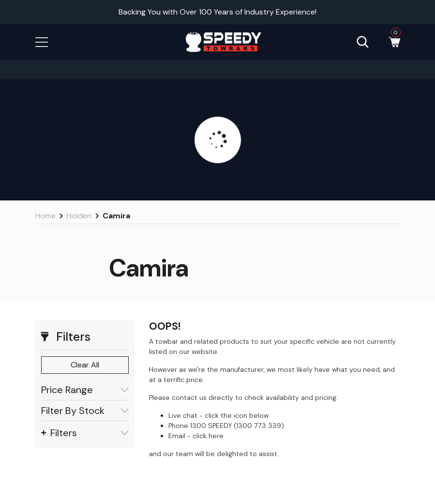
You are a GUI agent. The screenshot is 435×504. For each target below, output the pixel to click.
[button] (42, 41)
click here (208, 436)
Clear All (85, 365)
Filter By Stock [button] (85, 411)
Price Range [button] (85, 390)
